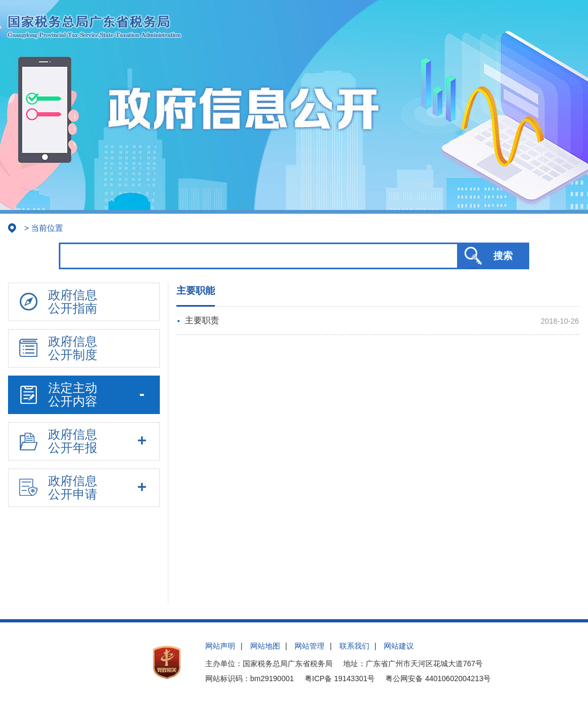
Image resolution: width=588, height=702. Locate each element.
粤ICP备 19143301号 (340, 678)
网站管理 (310, 646)
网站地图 (265, 646)
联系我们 (354, 646)
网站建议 (399, 646)
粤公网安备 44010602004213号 (438, 678)
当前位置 (47, 228)
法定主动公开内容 (58, 395)
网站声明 (220, 646)
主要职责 (202, 320)
